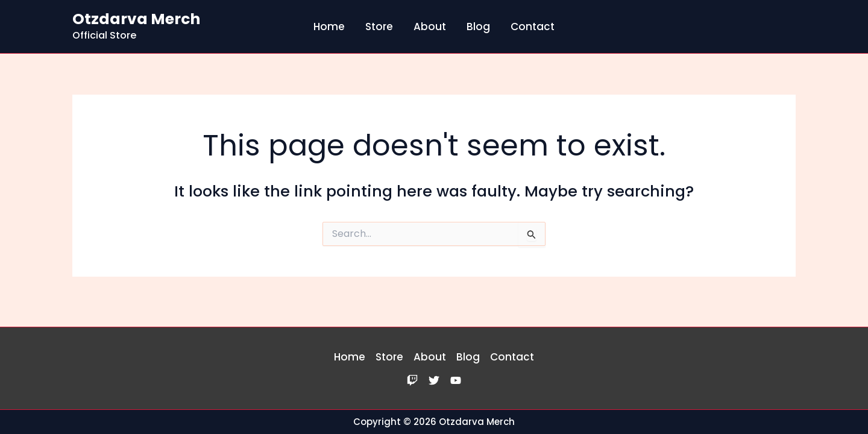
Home (329, 27)
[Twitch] (412, 380)
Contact (533, 27)
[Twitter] (434, 380)
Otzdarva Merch (136, 19)
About (430, 27)
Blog (478, 27)
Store (379, 27)
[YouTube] (456, 380)
